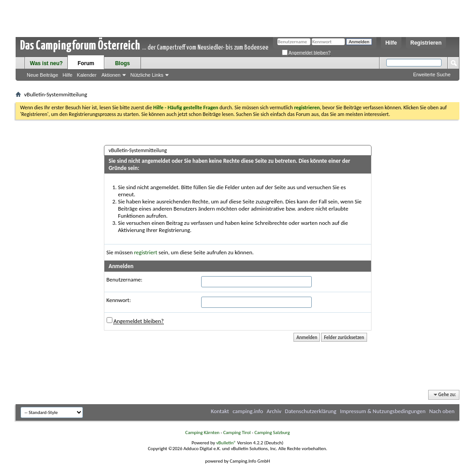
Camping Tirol (237, 433)
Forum (86, 63)
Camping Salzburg (272, 433)
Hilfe (391, 43)
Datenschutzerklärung (311, 411)
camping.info (248, 411)
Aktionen (111, 75)
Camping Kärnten (202, 433)
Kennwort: (119, 300)
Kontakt (220, 411)
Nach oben (442, 411)
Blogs (122, 63)
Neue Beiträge (42, 75)
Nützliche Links (147, 75)
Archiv (274, 411)
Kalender (87, 75)
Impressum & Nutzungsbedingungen (383, 411)
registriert (146, 252)
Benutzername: (125, 279)
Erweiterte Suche (432, 75)
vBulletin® (226, 443)
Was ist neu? (46, 63)
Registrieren (426, 43)
